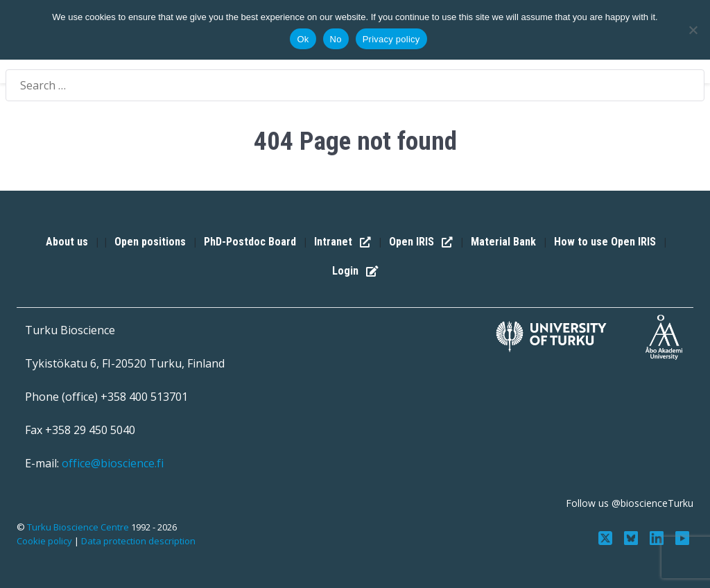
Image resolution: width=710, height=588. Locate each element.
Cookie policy (44, 541)
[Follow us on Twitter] (607, 537)
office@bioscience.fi (113, 463)
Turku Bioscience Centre (79, 527)
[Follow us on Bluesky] (633, 537)
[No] (693, 30)
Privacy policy (391, 39)
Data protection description (138, 541)
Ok (303, 39)
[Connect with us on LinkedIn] (658, 537)
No (336, 39)
